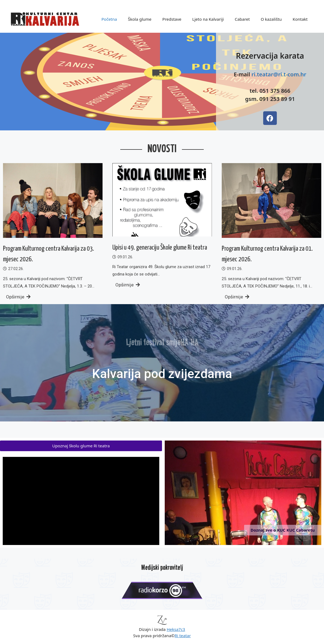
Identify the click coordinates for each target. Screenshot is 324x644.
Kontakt (300, 19)
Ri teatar (183, 636)
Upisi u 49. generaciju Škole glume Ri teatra (160, 248)
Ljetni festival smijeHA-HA (162, 336)
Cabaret (242, 19)
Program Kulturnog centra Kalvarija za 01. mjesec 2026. (267, 254)
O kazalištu (271, 19)
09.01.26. (125, 257)
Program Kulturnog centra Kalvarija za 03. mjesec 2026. (49, 254)
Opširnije (18, 297)
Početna (109, 19)
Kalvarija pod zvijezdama (162, 374)
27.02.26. (16, 269)
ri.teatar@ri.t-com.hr (279, 74)
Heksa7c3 (176, 629)
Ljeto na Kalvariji (208, 19)
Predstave (172, 19)
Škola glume (140, 19)
